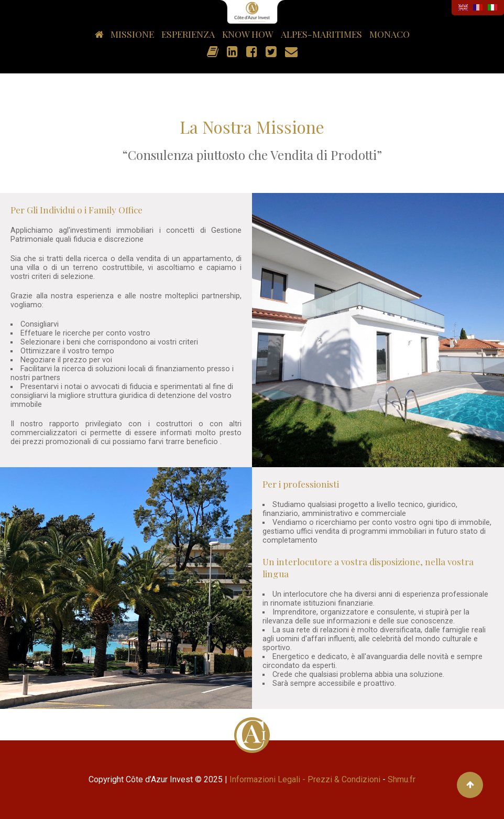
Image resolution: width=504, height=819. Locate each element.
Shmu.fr (402, 779)
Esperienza (188, 34)
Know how (248, 34)
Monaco (390, 34)
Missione (132, 34)
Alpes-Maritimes (321, 34)
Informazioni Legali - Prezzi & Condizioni (305, 779)
